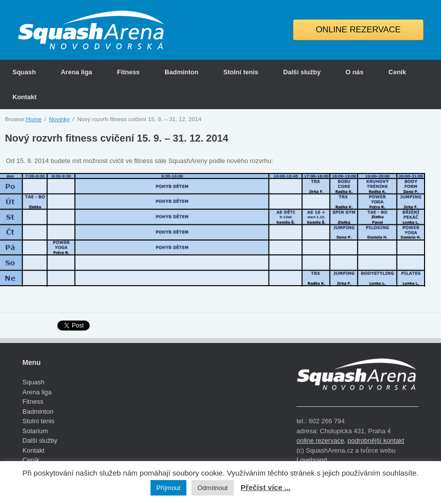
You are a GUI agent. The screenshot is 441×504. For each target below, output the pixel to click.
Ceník (397, 72)
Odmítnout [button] (213, 488)
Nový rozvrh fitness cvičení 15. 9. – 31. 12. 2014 (117, 138)
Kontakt (24, 97)
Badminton (181, 72)
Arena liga (76, 72)
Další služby (302, 72)
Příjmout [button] (168, 488)
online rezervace (320, 440)
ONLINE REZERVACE (358, 30)
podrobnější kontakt (376, 440)
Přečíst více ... (266, 487)
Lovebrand (312, 460)
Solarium (35, 431)
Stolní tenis (241, 72)
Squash (24, 72)
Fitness (129, 72)
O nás (354, 72)
